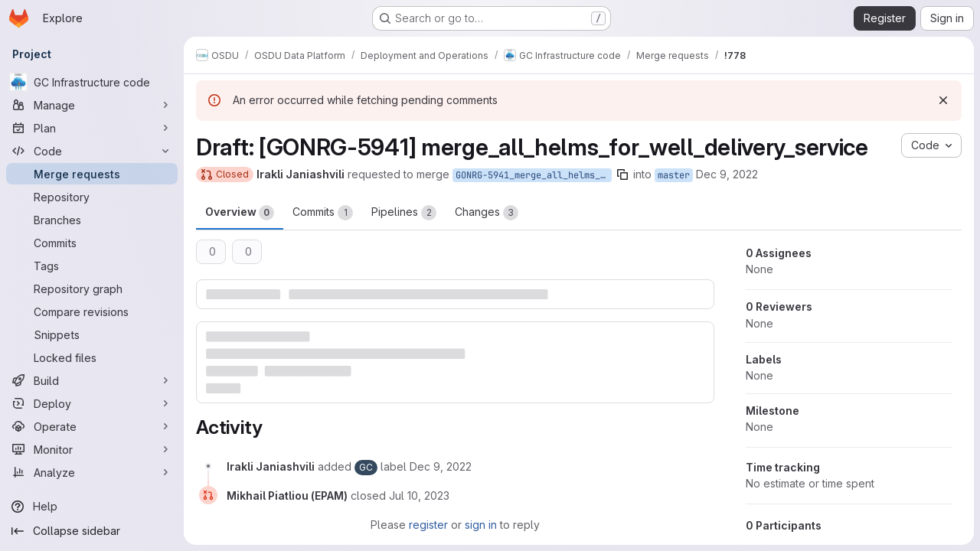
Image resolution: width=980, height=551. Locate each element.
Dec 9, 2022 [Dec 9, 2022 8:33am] (727, 174)
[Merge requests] (92, 174)
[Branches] (92, 220)
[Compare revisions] (92, 311)
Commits (323, 213)
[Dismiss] (943, 100)
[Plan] (92, 128)
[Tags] (92, 266)
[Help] (92, 507)
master (674, 175)
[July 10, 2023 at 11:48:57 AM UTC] (419, 496)
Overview (240, 213)
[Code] (92, 151)
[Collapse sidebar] (92, 531)
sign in (481, 525)
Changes (487, 213)
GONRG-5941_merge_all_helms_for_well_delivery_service (534, 175)
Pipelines (404, 213)
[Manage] (92, 105)
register (428, 525)
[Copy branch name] (622, 174)
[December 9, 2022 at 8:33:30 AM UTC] (441, 466)
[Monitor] (92, 449)
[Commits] (92, 243)
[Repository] (92, 197)
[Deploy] (92, 403)
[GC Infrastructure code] (92, 82)
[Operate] (92, 426)
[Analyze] (92, 472)
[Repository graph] (92, 289)
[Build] (92, 380)
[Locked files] (92, 357)
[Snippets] (92, 334)
